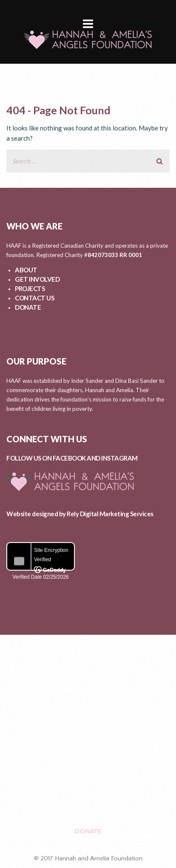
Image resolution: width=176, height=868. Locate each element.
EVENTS (88, 760)
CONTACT (88, 795)
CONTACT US (34, 298)
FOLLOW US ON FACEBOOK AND (54, 458)
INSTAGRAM (119, 458)
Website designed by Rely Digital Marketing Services (80, 514)
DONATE (28, 307)
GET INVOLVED (37, 279)
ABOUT (26, 270)
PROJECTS (30, 288)
